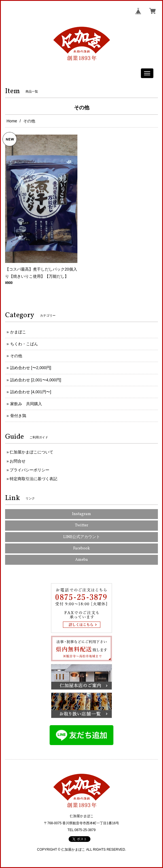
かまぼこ (18, 332)
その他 (16, 356)
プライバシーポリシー (29, 470)
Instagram (81, 514)
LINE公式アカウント (82, 537)
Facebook (81, 548)
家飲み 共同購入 (26, 404)
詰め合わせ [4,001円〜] (31, 392)
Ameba (81, 560)
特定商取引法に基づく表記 (33, 479)
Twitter (81, 525)
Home (12, 121)
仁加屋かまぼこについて (31, 452)
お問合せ (18, 461)
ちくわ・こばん (24, 344)
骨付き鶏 (18, 416)
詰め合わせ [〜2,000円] (31, 368)
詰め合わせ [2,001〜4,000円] (36, 380)
